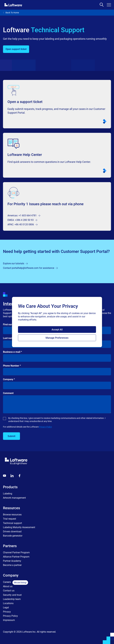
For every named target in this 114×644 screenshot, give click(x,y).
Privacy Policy (45, 427)
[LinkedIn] (12, 476)
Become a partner (12, 565)
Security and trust (12, 595)
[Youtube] (4, 476)
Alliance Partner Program (16, 557)
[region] (57, 322)
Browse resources (12, 515)
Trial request (10, 519)
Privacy (7, 612)
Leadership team (12, 599)
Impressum (9, 620)
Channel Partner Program (16, 552)
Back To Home (11, 13)
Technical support (12, 523)
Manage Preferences (57, 338)
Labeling (8, 494)
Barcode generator (13, 536)
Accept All (57, 329)
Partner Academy (12, 561)
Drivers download (12, 531)
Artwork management (14, 498)
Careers (7, 582)
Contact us (9, 591)
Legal (6, 607)
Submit (11, 436)
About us (8, 586)
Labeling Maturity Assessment (19, 527)
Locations (8, 603)
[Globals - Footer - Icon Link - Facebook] (19, 476)
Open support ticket (16, 49)
